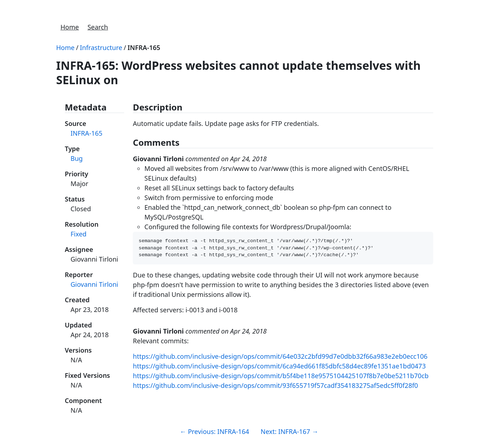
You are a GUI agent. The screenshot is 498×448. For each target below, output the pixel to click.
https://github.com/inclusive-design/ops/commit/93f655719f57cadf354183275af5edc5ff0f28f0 (275, 388)
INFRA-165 (144, 47)
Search (98, 27)
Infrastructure (101, 47)
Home (70, 27)
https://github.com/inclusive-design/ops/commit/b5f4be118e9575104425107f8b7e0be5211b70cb (281, 378)
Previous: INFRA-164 (214, 431)
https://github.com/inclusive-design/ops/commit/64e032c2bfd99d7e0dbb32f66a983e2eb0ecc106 (280, 358)
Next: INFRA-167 (289, 431)
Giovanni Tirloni (94, 284)
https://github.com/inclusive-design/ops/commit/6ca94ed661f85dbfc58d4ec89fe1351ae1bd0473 (279, 368)
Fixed (78, 234)
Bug (77, 158)
